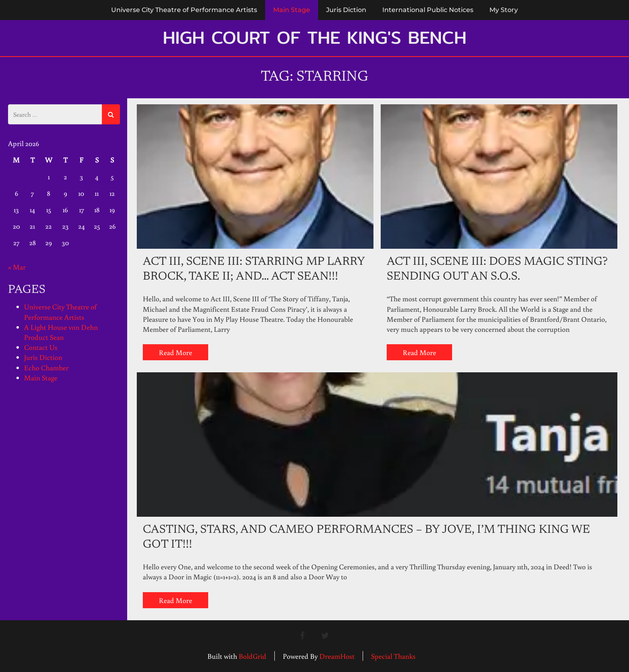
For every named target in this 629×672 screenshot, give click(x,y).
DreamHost (337, 656)
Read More (176, 352)
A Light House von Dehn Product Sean (61, 332)
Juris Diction (346, 10)
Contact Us (41, 347)
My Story (504, 10)
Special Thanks (393, 656)
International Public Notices (428, 10)
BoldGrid (253, 656)
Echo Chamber (46, 367)
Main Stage (292, 10)
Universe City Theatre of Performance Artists (184, 10)
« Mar (17, 267)
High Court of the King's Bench (315, 37)
